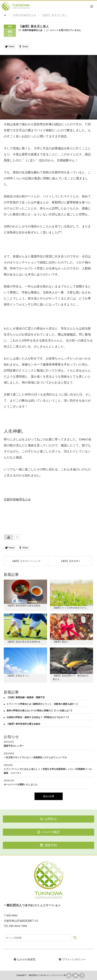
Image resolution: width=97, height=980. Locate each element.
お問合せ (48, 819)
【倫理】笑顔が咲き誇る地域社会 (23, 642)
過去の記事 (49, 796)
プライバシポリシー (74, 959)
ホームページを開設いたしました (21, 784)
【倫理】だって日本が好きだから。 (71, 608)
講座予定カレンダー (14, 746)
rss (69, 975)
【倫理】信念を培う (70, 561)
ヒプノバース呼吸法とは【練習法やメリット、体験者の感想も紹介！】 (43, 704)
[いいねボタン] (8, 537)
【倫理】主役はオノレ (18, 676)
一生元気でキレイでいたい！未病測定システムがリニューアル (35, 757)
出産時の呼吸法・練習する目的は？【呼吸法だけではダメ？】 (38, 717)
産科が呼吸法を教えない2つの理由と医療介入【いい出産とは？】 (40, 711)
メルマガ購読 (48, 832)
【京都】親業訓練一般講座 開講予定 (26, 697)
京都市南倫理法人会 (32, 30)
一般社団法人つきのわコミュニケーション (45, 975)
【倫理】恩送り (61, 642)
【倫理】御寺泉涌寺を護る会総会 (23, 605)
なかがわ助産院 (26, 959)
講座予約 (48, 845)
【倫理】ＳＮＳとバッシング (26, 561)
